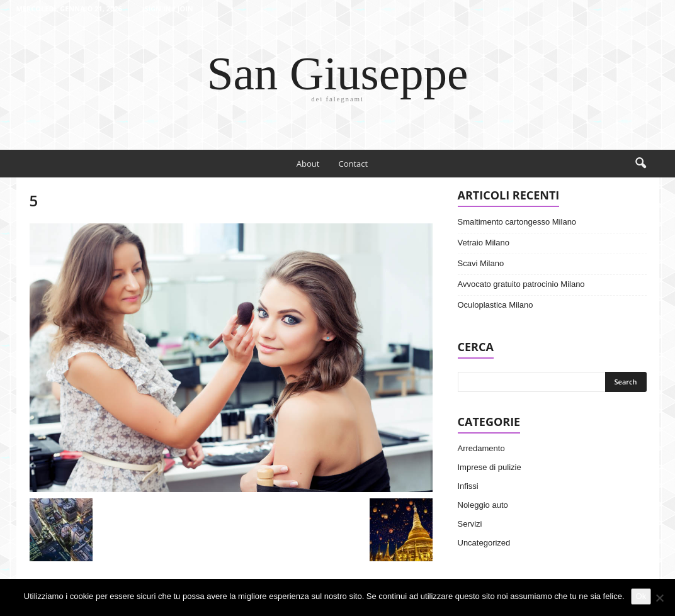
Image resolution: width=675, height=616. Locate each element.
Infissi (468, 486)
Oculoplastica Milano (496, 305)
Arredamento (481, 448)
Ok (641, 596)
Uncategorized (484, 543)
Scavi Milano (481, 263)
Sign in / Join (168, 8)
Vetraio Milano (484, 243)
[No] (659, 598)
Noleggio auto (483, 505)
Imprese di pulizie (490, 467)
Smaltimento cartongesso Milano (517, 222)
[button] (640, 164)
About (308, 164)
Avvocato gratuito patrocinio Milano (521, 284)
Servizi (470, 524)
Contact (353, 164)
